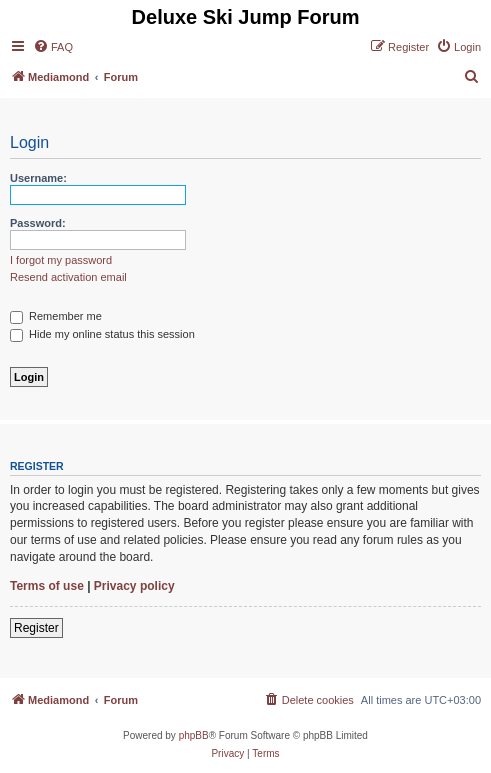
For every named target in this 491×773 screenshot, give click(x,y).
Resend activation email (68, 277)
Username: (38, 178)
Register (36, 628)
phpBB (194, 735)
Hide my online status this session (102, 334)
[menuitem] (53, 47)
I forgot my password (61, 260)
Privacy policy (134, 586)
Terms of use (47, 586)
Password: (38, 223)
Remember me (56, 316)
